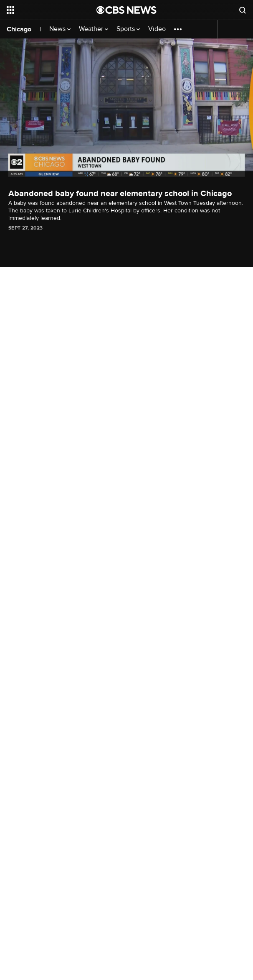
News (60, 29)
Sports (128, 29)
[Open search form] (243, 10)
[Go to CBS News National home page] (126, 10)
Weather (94, 29)
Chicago (19, 29)
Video (157, 29)
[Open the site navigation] (47, 10)
